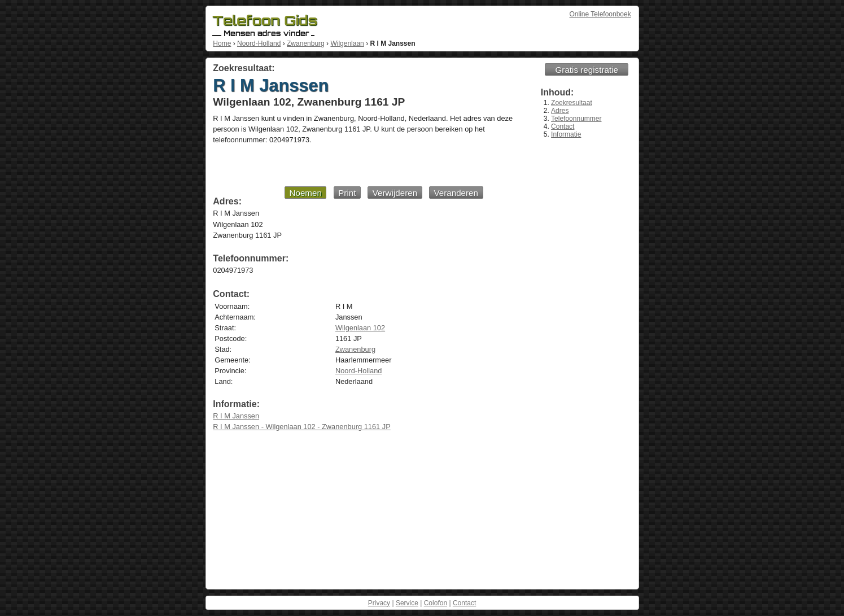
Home (222, 43)
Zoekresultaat (572, 103)
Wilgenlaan (347, 43)
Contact (563, 126)
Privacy (379, 603)
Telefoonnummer (576, 119)
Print (347, 193)
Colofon (436, 603)
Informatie (566, 134)
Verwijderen (395, 193)
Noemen (305, 193)
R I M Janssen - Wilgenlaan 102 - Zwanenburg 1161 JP (301, 427)
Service (407, 603)
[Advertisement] (348, 165)
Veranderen (456, 193)
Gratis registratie (587, 70)
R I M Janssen (236, 416)
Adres (560, 111)
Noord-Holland (259, 43)
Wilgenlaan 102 (360, 328)
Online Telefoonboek (600, 14)
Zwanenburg (306, 43)
